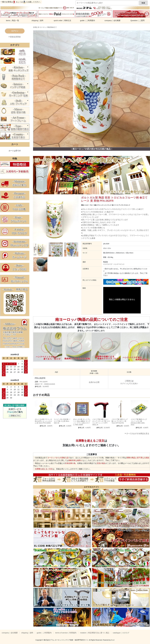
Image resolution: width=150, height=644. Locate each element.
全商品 (35, 27)
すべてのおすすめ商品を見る (138, 433)
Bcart (113, 640)
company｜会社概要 (112, 20)
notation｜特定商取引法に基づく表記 (95, 633)
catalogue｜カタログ (121, 633)
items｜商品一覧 (12, 20)
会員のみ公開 (94, 382)
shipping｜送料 (38, 20)
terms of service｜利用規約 (66, 633)
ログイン (124, 383)
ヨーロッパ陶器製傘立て (48, 27)
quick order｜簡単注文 (63, 20)
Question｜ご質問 (137, 20)
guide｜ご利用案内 (87, 20)
